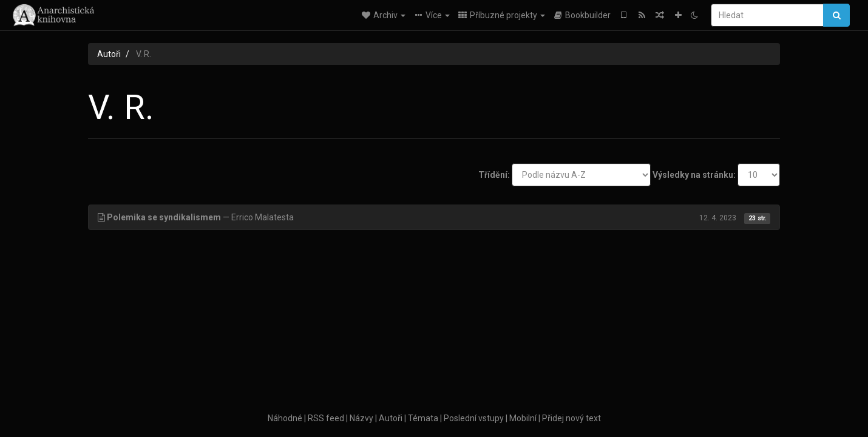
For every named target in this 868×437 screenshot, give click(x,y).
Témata (423, 418)
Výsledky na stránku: (694, 175)
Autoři (109, 54)
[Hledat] (767, 15)
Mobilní (523, 418)
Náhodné (285, 418)
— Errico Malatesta (434, 217)
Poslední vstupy (474, 418)
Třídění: (494, 175)
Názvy (361, 418)
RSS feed (326, 418)
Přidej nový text (571, 418)
